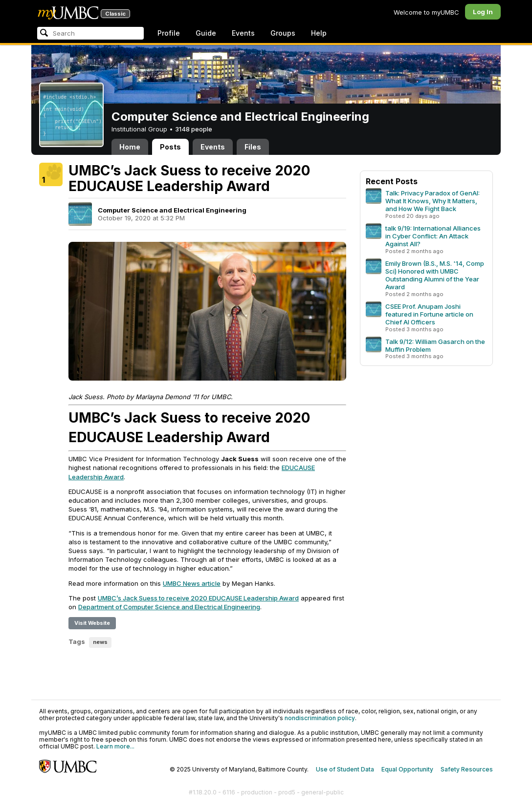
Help (319, 33)
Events (243, 33)
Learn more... (115, 746)
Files (253, 147)
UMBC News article (192, 583)
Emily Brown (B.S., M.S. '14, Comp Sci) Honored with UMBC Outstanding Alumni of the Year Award (435, 275)
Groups (283, 33)
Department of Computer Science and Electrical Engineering (169, 607)
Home (130, 147)
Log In (483, 12)
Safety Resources (467, 769)
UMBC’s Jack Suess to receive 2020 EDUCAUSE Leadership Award (198, 598)
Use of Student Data (345, 769)
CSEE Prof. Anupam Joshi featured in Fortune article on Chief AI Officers (429, 314)
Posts (170, 147)
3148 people (194, 129)
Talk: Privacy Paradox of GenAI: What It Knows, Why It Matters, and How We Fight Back (432, 201)
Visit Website (92, 623)
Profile (169, 33)
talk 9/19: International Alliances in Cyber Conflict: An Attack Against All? (433, 236)
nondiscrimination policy (320, 718)
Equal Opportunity (407, 769)
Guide (206, 33)
